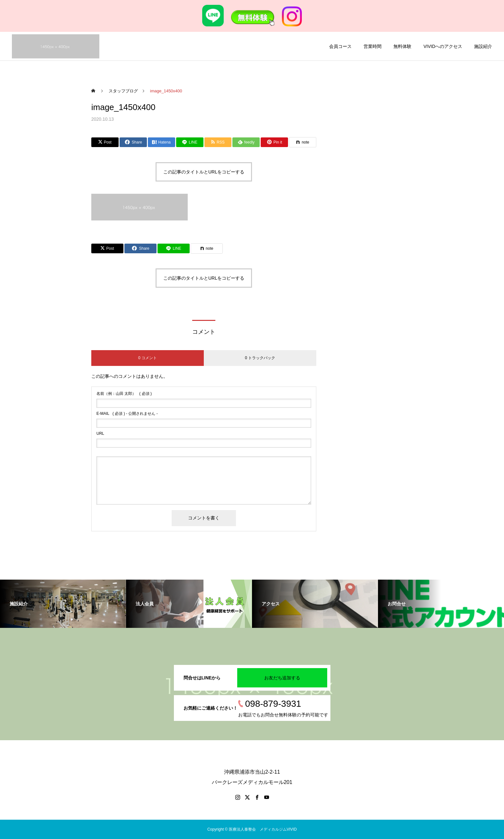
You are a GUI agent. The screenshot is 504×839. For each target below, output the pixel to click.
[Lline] (190, 142)
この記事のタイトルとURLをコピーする (204, 172)
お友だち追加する (282, 678)
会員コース (340, 46)
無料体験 (402, 46)
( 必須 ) (124, 394)
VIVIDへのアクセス (443, 46)
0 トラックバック (260, 358)
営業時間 (373, 46)
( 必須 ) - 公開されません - (127, 414)
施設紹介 (483, 46)
